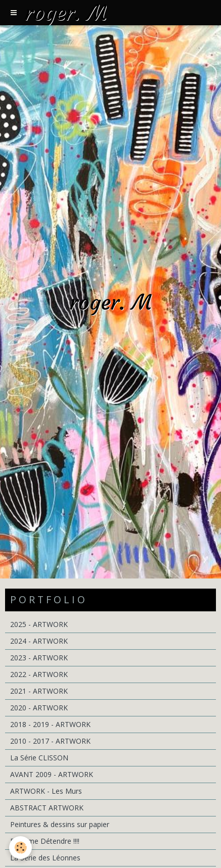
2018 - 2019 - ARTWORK (50, 724)
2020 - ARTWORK (39, 708)
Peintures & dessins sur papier (60, 824)
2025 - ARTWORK (39, 624)
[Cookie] (20, 848)
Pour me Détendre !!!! (45, 841)
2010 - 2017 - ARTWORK (50, 741)
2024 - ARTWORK (39, 641)
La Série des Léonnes (45, 858)
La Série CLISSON (39, 758)
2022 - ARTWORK (39, 674)
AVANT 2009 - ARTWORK (52, 774)
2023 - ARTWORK (39, 658)
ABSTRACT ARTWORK (47, 808)
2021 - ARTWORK (39, 691)
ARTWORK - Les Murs (46, 791)
